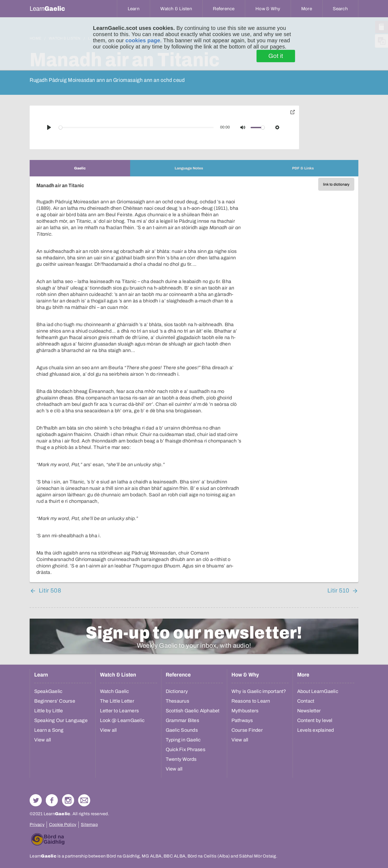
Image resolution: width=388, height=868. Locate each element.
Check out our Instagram (68, 800)
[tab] (80, 168)
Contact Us (84, 800)
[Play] (49, 127)
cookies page (143, 40)
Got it (276, 56)
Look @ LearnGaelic (122, 720)
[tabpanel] (194, 379)
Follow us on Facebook (52, 800)
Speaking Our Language (61, 720)
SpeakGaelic (48, 691)
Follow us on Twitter (36, 800)
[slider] (136, 128)
